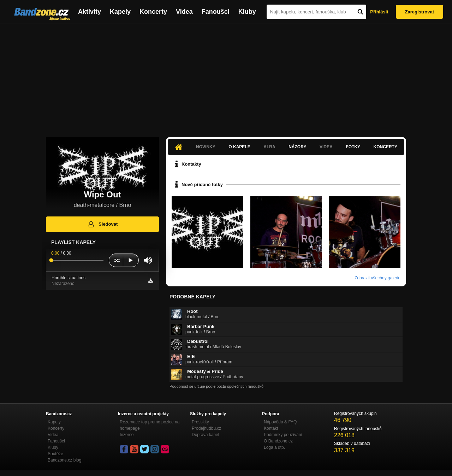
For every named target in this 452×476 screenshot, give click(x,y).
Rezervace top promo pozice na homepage (150, 425)
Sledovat (103, 224)
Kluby (247, 12)
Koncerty (153, 12)
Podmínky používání (283, 435)
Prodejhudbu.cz (206, 428)
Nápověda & (280, 422)
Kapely (120, 12)
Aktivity (90, 12)
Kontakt (271, 428)
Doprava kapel (205, 435)
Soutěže (55, 454)
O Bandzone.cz (278, 441)
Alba (269, 147)
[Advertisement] (226, 77)
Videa (184, 12)
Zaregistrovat (420, 12)
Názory (297, 147)
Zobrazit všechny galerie (377, 278)
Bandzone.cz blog (64, 460)
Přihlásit (379, 12)
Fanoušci (216, 12)
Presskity (200, 422)
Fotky (353, 147)
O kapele (239, 147)
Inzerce (127, 435)
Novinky (206, 147)
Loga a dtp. (274, 447)
